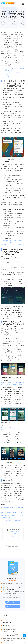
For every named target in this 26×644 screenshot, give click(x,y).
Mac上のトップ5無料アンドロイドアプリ (12, 512)
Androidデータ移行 (13, 578)
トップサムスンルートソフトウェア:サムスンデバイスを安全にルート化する (14, 622)
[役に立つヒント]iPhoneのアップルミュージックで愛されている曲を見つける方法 (14, 630)
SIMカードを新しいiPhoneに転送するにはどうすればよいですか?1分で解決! (14, 635)
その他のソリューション (15, 24)
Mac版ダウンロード (13, 606)
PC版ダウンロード (13, 602)
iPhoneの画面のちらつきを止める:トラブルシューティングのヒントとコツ (14, 639)
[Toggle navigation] (23, 4)
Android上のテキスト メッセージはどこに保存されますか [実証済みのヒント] (14, 626)
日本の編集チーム (4, 24)
